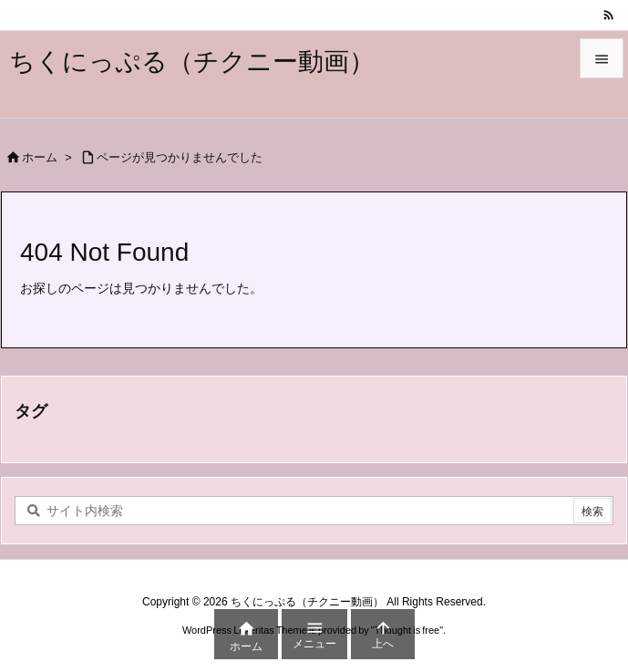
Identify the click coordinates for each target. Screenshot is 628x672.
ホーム (40, 157)
